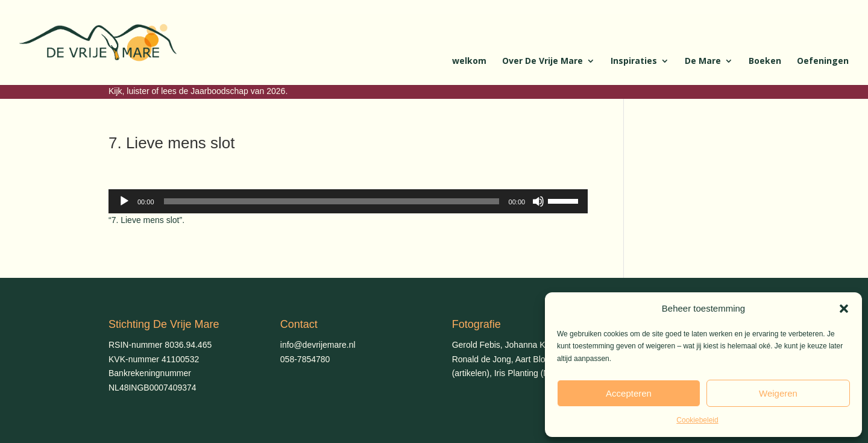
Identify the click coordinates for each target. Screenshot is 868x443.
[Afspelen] (124, 201)
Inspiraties (634, 61)
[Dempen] (538, 201)
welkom (469, 61)
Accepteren (629, 393)
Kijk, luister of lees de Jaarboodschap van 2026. (198, 91)
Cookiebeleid (697, 420)
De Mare (703, 61)
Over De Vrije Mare (542, 61)
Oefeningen (823, 61)
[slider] (332, 201)
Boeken (765, 61)
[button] (844, 309)
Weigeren (778, 393)
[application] (348, 201)
